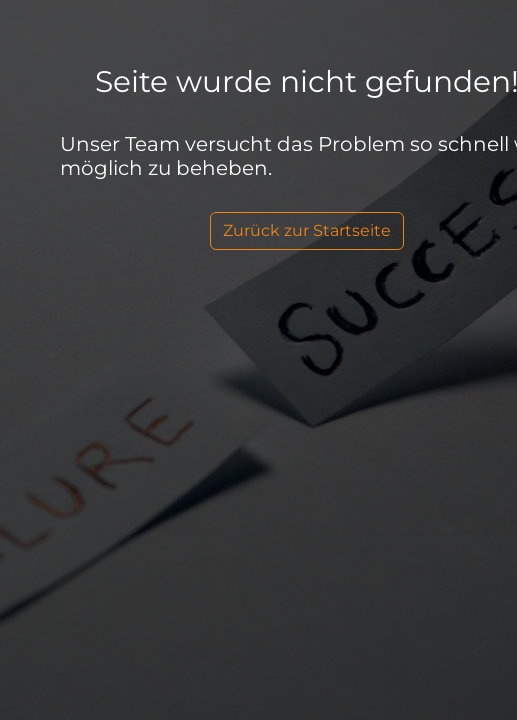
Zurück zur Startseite (307, 230)
